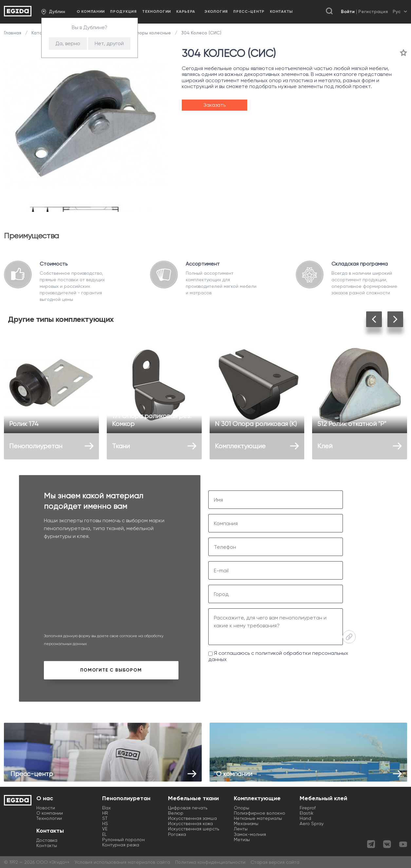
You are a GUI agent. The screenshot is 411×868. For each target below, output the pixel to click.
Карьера (186, 11)
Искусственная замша (192, 818)
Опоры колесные (152, 33)
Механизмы (246, 823)
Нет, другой (109, 43)
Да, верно (68, 43)
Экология (216, 11)
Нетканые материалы (258, 818)
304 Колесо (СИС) (201, 33)
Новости (46, 808)
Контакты (281, 11)
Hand (305, 818)
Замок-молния (250, 834)
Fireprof (308, 808)
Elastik (307, 813)
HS (105, 823)
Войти (348, 12)
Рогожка (177, 834)
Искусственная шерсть (194, 829)
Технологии (157, 11)
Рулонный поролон (123, 840)
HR (105, 813)
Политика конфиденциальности (210, 862)
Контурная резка (121, 845)
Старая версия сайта (275, 862)
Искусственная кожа (190, 823)
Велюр (176, 813)
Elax (106, 808)
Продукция (123, 11)
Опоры (242, 808)
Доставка (47, 840)
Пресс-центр (249, 11)
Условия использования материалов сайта (122, 862)
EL (104, 834)
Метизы (242, 840)
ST (105, 818)
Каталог (41, 33)
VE (105, 829)
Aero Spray (312, 823)
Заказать (215, 105)
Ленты (241, 829)
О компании (91, 11)
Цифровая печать (188, 808)
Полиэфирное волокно (260, 813)
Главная (13, 33)
